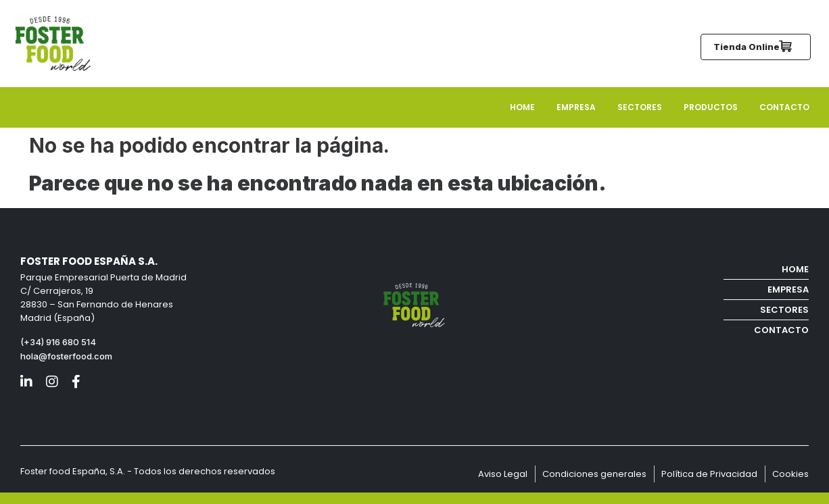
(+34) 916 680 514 (59, 342)
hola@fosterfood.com (66, 356)
